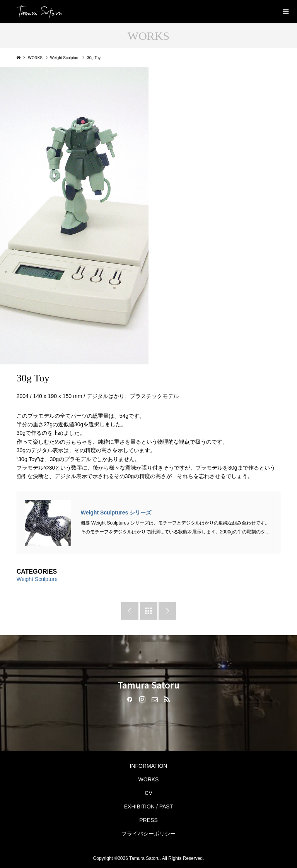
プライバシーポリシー (148, 834)
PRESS (148, 820)
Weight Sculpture (37, 579)
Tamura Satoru (148, 685)
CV (148, 793)
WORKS (149, 779)
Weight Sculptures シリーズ (116, 513)
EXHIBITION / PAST (149, 806)
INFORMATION (149, 766)
